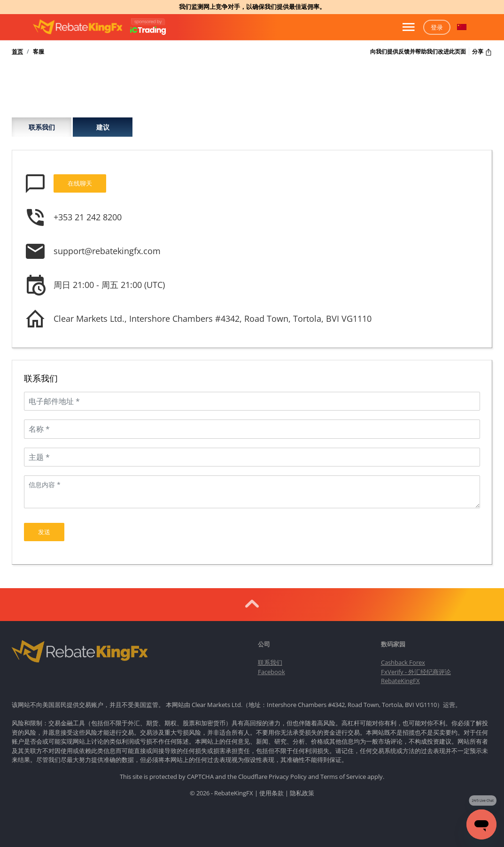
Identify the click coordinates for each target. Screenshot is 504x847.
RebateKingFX (400, 676)
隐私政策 (302, 788)
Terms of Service (343, 771)
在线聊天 (80, 183)
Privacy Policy (288, 771)
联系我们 (42, 127)
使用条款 (271, 788)
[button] (462, 27)
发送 (44, 527)
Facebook (271, 667)
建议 (103, 127)
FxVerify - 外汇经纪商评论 (416, 667)
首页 (17, 52)
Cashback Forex (403, 657)
